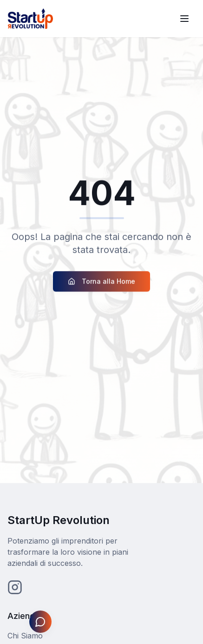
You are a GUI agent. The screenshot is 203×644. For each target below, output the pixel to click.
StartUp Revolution (59, 520)
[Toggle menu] (184, 19)
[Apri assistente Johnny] (40, 622)
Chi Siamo (25, 636)
